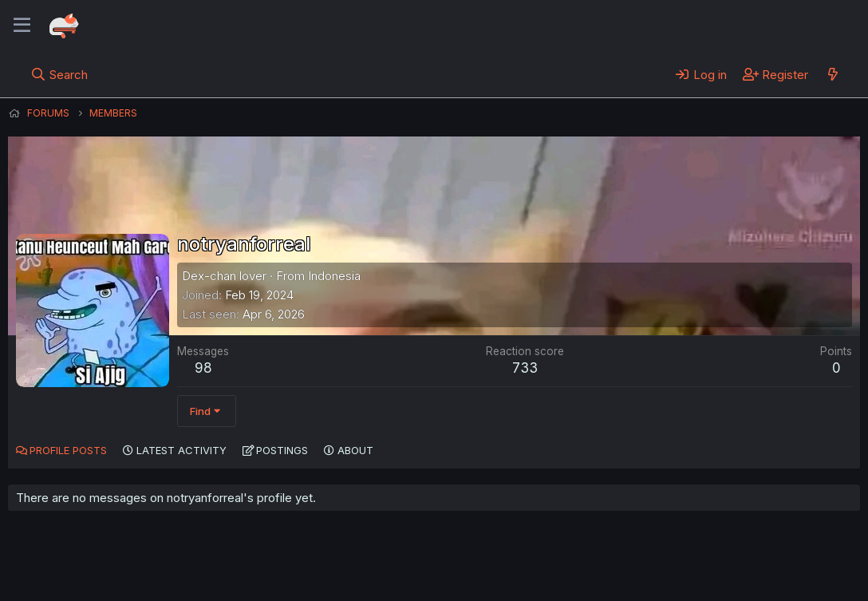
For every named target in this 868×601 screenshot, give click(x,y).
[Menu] (22, 26)
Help (465, 567)
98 (203, 368)
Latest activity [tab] (181, 450)
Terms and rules (304, 567)
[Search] (59, 74)
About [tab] (355, 450)
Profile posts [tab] (68, 450)
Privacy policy (399, 567)
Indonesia (334, 276)
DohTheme (708, 579)
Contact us (216, 567)
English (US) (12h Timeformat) (90, 567)
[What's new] (832, 74)
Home (511, 567)
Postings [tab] (282, 450)
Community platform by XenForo (729, 566)
